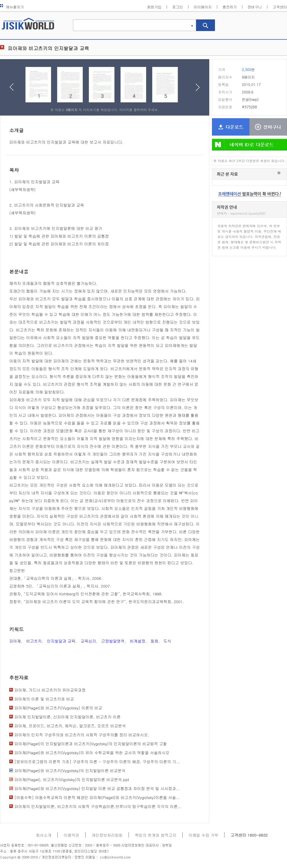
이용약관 (71, 835)
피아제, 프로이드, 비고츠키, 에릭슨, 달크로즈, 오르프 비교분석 (70, 726)
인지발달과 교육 (61, 641)
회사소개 (44, 835)
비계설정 (138, 641)
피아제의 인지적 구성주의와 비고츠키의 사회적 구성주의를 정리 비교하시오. (82, 735)
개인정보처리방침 (107, 835)
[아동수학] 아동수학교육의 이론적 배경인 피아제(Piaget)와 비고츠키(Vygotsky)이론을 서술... (97, 797)
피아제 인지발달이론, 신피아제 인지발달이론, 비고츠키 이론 (67, 717)
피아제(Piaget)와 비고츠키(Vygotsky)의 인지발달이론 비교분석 (70, 771)
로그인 (178, 7)
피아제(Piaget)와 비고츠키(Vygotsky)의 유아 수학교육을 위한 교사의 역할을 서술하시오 (92, 753)
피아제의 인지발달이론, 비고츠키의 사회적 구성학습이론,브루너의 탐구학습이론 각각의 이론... (98, 806)
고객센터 (280, 7)
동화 (154, 641)
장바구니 (255, 7)
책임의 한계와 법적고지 (156, 835)
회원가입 (154, 7)
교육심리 (88, 641)
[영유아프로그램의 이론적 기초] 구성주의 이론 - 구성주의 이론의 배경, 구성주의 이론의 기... (97, 762)
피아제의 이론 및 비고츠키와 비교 (44, 699)
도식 (167, 641)
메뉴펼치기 (12, 7)
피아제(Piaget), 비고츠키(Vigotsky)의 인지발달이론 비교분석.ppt (72, 779)
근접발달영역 (113, 641)
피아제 (15, 641)
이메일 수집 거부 (204, 835)
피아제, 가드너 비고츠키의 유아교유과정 (50, 690)
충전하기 (230, 7)
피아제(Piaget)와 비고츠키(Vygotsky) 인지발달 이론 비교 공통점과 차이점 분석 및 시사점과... (97, 788)
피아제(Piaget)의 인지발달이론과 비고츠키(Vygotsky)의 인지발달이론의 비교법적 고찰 (91, 744)
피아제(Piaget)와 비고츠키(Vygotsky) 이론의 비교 (58, 708)
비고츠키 (34, 641)
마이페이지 (203, 7)
